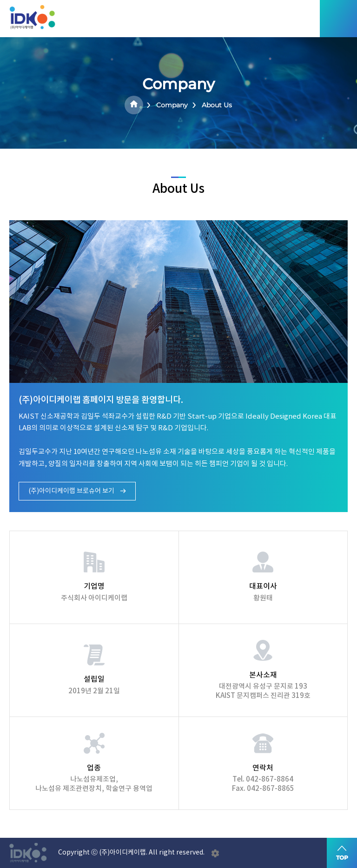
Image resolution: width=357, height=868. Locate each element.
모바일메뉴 (338, 19)
